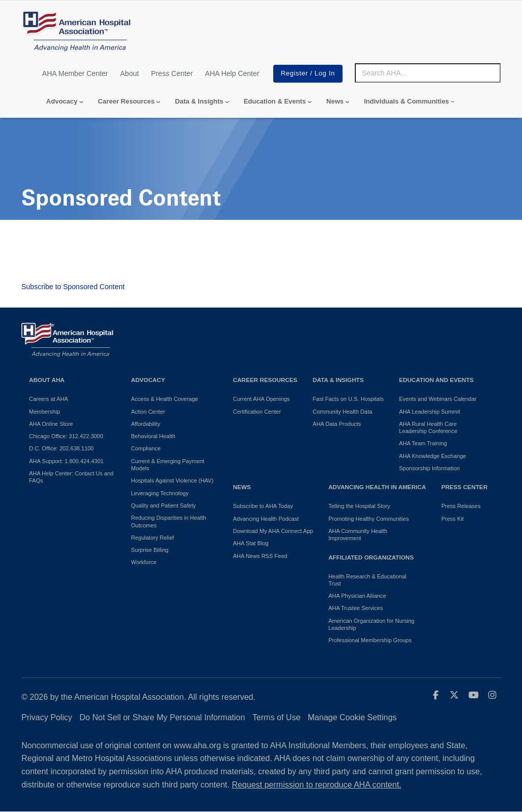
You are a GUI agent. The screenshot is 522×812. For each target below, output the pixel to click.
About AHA (47, 380)
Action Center (148, 412)
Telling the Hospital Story (359, 506)
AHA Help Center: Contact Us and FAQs (71, 477)
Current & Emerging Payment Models (168, 465)
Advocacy (62, 101)
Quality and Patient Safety (163, 505)
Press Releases (461, 506)
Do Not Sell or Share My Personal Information (162, 717)
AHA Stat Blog (251, 543)
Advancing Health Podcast (266, 519)
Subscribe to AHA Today (263, 506)
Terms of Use (276, 717)
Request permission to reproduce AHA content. (317, 785)
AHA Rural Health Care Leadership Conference (428, 427)
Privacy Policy (47, 717)
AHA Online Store (51, 424)
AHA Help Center (232, 73)
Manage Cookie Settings (352, 717)
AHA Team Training (423, 443)
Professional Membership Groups (370, 640)
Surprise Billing (150, 550)
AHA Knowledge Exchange (433, 456)
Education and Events (436, 380)
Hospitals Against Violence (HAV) (172, 480)
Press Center (172, 73)
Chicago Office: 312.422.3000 (66, 436)
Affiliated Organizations (371, 557)
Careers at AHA (48, 399)
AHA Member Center (75, 73)
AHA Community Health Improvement (358, 535)
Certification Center (257, 412)
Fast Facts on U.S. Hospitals (348, 399)
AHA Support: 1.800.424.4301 (66, 461)
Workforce (144, 562)
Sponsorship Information (429, 468)
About (130, 73)
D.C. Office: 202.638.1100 (61, 448)
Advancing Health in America (377, 487)
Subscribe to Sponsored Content (73, 287)
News (335, 101)
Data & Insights (199, 101)
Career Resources (126, 101)
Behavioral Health (153, 436)
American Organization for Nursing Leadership (371, 624)
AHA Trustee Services (356, 608)
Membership (45, 412)
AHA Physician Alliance (357, 596)
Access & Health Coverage (164, 399)
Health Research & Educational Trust (367, 580)
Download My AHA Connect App (273, 531)
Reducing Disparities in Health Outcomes (168, 521)
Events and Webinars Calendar (438, 399)
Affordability (146, 424)
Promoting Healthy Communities (369, 519)
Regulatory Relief (152, 538)
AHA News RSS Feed (260, 556)
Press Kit (453, 519)
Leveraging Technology (160, 493)
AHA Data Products (337, 424)
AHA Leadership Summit (430, 412)
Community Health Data (342, 412)
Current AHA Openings (261, 399)
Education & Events (275, 101)
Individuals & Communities (407, 101)
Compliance (146, 448)
